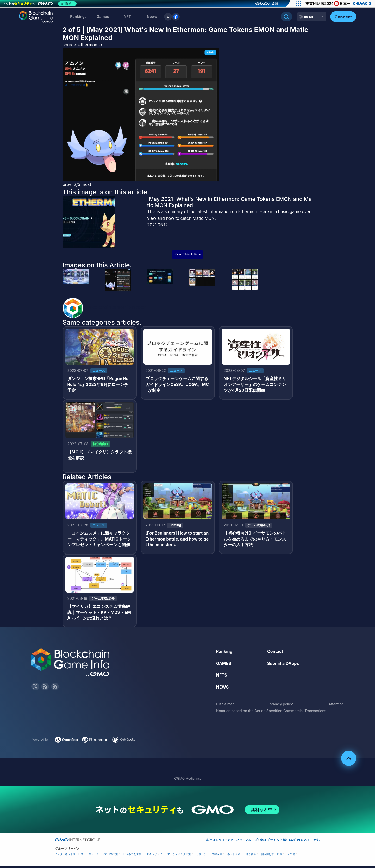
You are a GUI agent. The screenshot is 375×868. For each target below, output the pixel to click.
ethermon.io (90, 45)
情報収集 (217, 856)
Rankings (78, 17)
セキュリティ (154, 856)
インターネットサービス (69, 856)
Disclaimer (225, 706)
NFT (127, 17)
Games (103, 17)
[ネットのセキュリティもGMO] (40, 4)
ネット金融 (234, 856)
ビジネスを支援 (132, 856)
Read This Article (187, 254)
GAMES (224, 665)
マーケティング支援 (179, 856)
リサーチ (201, 856)
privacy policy (281, 706)
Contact (275, 653)
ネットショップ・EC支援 (103, 856)
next (87, 184)
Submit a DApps (283, 665)
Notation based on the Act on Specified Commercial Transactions (272, 713)
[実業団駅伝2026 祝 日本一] (339, 4)
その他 (291, 856)
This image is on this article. (106, 192)
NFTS (222, 677)
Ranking (224, 653)
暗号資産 (251, 856)
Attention (336, 706)
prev (67, 184)
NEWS (223, 689)
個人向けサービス (272, 856)
